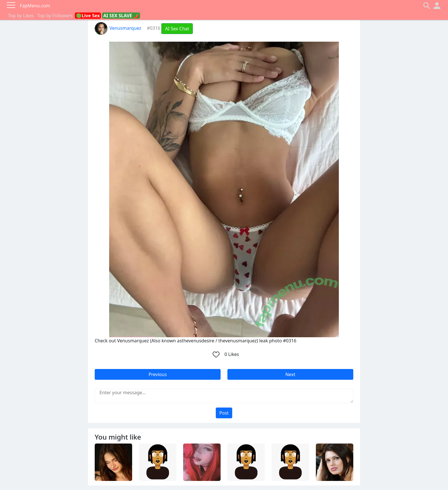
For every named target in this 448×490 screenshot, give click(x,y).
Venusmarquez (118, 28)
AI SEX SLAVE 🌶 (121, 16)
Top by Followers (55, 16)
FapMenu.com (35, 6)
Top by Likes (21, 16)
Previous (158, 374)
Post (224, 413)
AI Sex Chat (177, 29)
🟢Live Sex (88, 16)
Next (290, 374)
